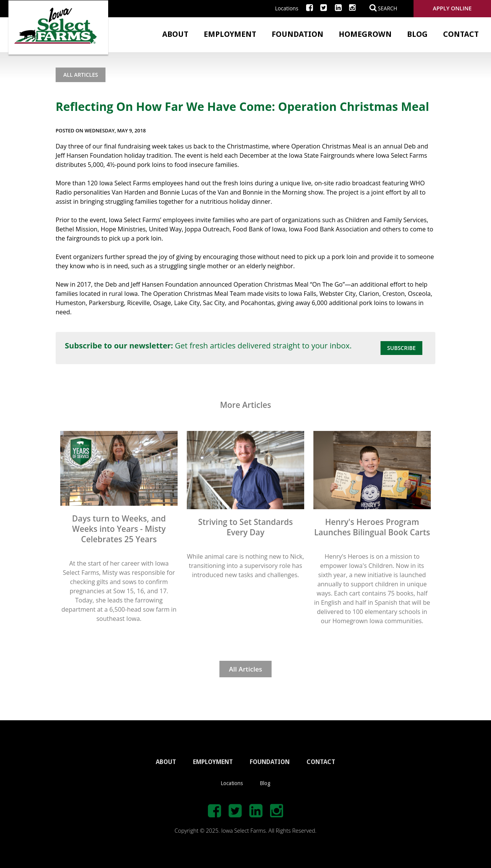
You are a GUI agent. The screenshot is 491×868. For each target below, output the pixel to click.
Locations (287, 8)
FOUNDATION (270, 762)
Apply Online (452, 8)
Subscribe (401, 348)
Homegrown (365, 34)
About (175, 34)
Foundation (297, 34)
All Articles (81, 75)
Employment (230, 34)
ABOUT (166, 762)
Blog (417, 34)
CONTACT (321, 762)
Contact (461, 34)
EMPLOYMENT (213, 762)
